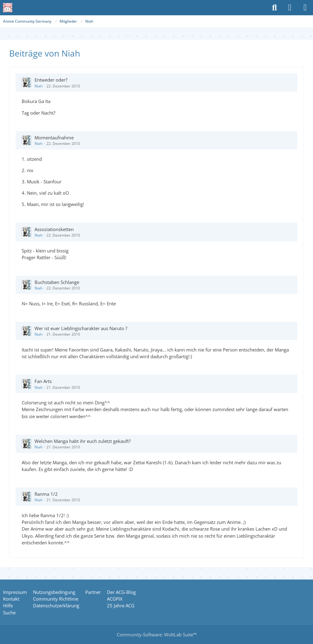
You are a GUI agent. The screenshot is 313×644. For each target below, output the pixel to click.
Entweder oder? (51, 80)
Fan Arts (43, 381)
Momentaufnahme (54, 138)
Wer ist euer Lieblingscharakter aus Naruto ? (81, 328)
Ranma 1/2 (46, 494)
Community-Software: (157, 635)
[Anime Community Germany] (8, 8)
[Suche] (274, 8)
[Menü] (305, 8)
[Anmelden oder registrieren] (290, 8)
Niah (39, 86)
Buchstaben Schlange (57, 282)
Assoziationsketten (54, 229)
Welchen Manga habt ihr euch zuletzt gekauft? (83, 441)
